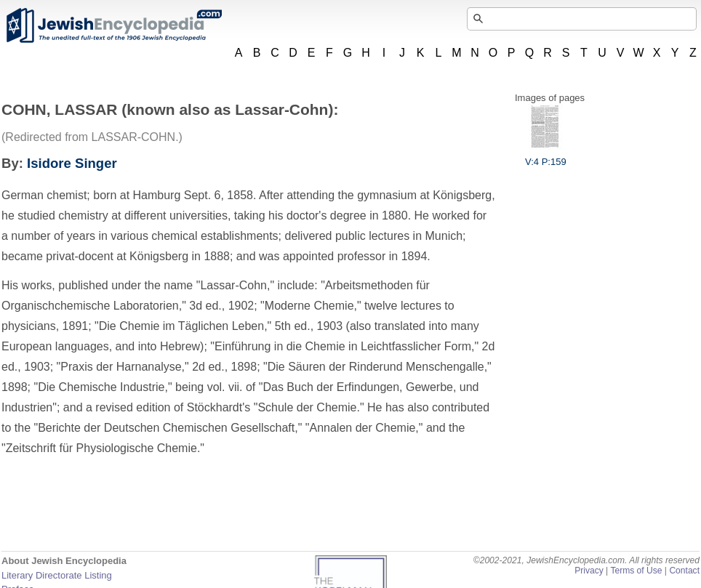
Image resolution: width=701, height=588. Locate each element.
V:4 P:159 (546, 156)
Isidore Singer (72, 163)
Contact (684, 571)
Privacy (589, 571)
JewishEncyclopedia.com (113, 25)
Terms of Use (636, 571)
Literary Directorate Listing (57, 575)
